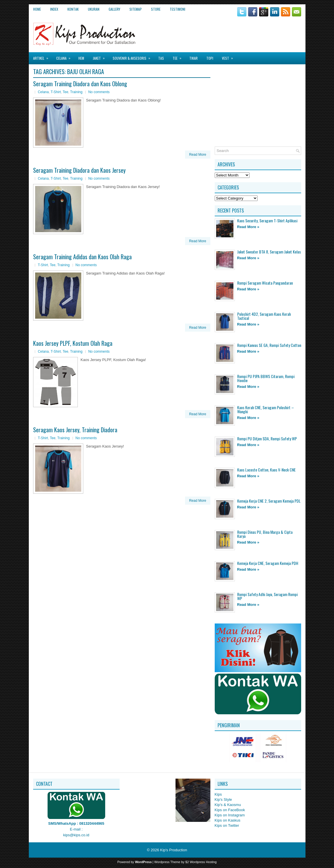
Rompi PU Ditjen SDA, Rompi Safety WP (267, 438)
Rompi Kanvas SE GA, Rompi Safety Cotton (269, 345)
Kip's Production (174, 850)
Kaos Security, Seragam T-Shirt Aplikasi (267, 220)
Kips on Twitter (227, 825)
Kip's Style (223, 800)
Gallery (114, 9)
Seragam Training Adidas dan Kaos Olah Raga (82, 257)
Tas (161, 58)
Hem (81, 58)
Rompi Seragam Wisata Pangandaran (265, 283)
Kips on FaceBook (230, 810)
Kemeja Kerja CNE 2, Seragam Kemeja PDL (269, 501)
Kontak (73, 9)
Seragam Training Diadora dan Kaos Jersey (79, 170)
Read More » (248, 227)
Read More (198, 155)
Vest (229, 56)
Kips (218, 794)
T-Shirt (56, 92)
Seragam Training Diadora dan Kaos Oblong (80, 84)
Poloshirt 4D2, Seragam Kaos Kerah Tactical (264, 316)
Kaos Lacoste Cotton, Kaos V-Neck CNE (266, 470)
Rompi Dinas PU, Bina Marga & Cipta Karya (265, 534)
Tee (179, 56)
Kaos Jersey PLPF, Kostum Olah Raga (73, 343)
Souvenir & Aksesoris (133, 56)
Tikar (194, 58)
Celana (65, 56)
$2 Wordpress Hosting (201, 862)
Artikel (43, 56)
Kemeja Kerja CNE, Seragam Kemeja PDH (268, 563)
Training (76, 92)
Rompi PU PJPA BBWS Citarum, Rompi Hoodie (266, 378)
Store (156, 9)
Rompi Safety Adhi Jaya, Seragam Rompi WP (267, 596)
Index (54, 9)
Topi (210, 58)
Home (37, 9)
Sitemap (136, 9)
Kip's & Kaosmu (228, 805)
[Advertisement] (234, 31)
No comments (99, 92)
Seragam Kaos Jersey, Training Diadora (75, 430)
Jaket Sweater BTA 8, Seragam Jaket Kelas (269, 252)
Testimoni (178, 9)
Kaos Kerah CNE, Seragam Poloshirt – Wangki (266, 409)
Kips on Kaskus (228, 820)
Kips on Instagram (230, 815)
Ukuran (94, 9)
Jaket (101, 56)
